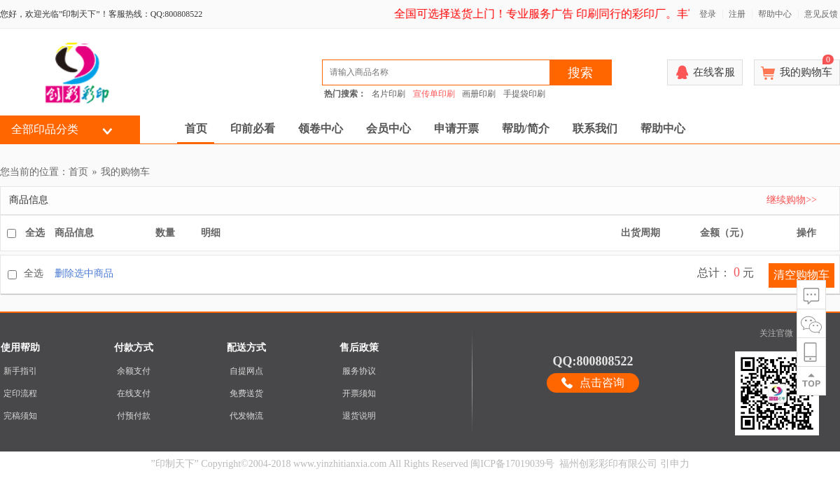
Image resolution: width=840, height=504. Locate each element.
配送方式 (246, 348)
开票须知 (359, 393)
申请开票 (456, 128)
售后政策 (359, 348)
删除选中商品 (84, 273)
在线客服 (714, 72)
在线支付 (134, 393)
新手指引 (20, 371)
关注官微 (776, 333)
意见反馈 (821, 14)
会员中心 (388, 128)
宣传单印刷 (434, 94)
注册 (737, 14)
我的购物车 (807, 69)
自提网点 (246, 371)
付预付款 (134, 416)
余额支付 (134, 371)
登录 (708, 14)
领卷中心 (321, 128)
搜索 (580, 73)
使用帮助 (20, 348)
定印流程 (20, 393)
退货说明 (359, 416)
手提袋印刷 (524, 94)
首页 (196, 128)
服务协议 (359, 371)
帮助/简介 (526, 128)
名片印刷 (388, 94)
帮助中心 (775, 14)
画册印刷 (479, 94)
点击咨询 (602, 383)
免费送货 (246, 393)
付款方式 (134, 348)
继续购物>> (792, 200)
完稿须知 (20, 416)
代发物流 (246, 416)
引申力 (675, 464)
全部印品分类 (45, 129)
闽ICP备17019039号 (512, 464)
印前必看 (253, 128)
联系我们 (595, 128)
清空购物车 (801, 275)
